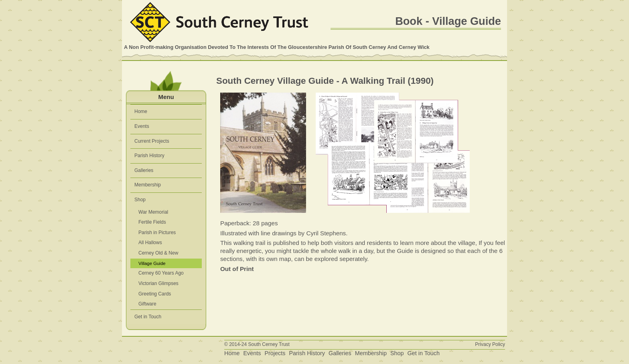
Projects (275, 353)
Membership (148, 185)
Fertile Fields (152, 222)
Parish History (149, 156)
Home (141, 111)
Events (142, 126)
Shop (140, 200)
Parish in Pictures (157, 233)
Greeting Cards (155, 294)
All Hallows (150, 243)
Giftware (147, 304)
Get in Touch (148, 317)
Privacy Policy (490, 344)
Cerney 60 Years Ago (161, 273)
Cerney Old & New (158, 253)
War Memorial (153, 212)
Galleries (144, 170)
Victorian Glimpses (158, 283)
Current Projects (152, 141)
